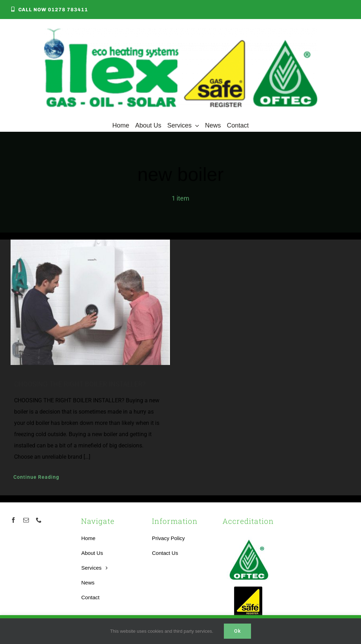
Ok (237, 631)
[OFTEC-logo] (249, 536)
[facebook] (13, 520)
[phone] (39, 520)
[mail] (26, 520)
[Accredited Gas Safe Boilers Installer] (248, 589)
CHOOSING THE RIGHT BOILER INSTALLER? (80, 384)
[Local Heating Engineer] (181, 32)
